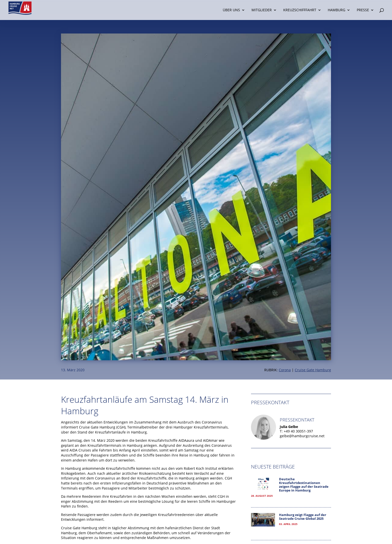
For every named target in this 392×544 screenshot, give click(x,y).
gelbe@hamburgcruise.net (302, 436)
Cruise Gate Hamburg (313, 370)
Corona (285, 370)
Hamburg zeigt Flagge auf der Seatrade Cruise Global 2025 (303, 517)
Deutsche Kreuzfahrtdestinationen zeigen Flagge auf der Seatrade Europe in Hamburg (304, 485)
